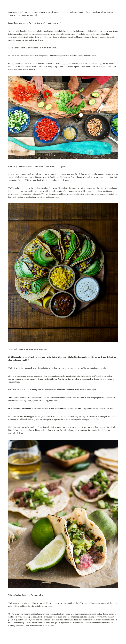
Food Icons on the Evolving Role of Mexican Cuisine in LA (38, 23)
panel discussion (84, 34)
